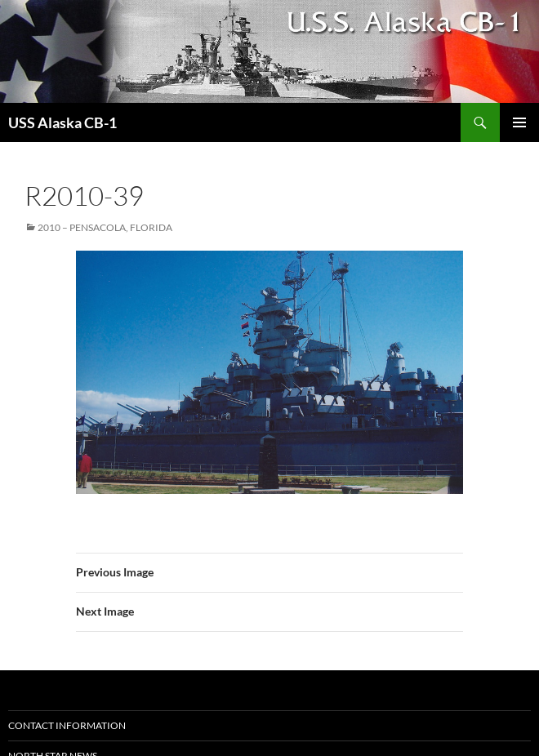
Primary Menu (519, 122)
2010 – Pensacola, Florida (105, 227)
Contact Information (67, 725)
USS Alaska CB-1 (62, 122)
